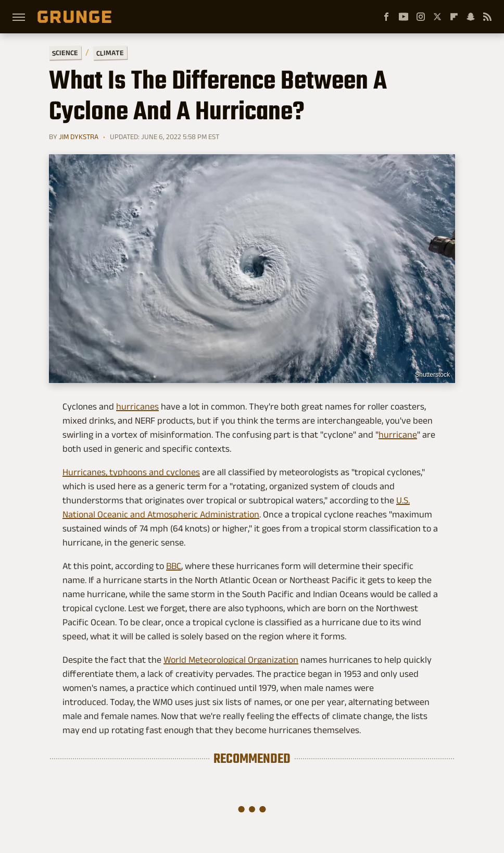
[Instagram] (421, 17)
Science (65, 52)
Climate (110, 52)
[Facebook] (386, 17)
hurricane (398, 435)
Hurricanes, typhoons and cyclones (131, 472)
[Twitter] (437, 17)
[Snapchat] (471, 17)
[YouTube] (404, 17)
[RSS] (487, 17)
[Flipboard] (454, 17)
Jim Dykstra (79, 137)
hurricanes (137, 406)
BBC (174, 566)
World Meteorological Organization (231, 660)
